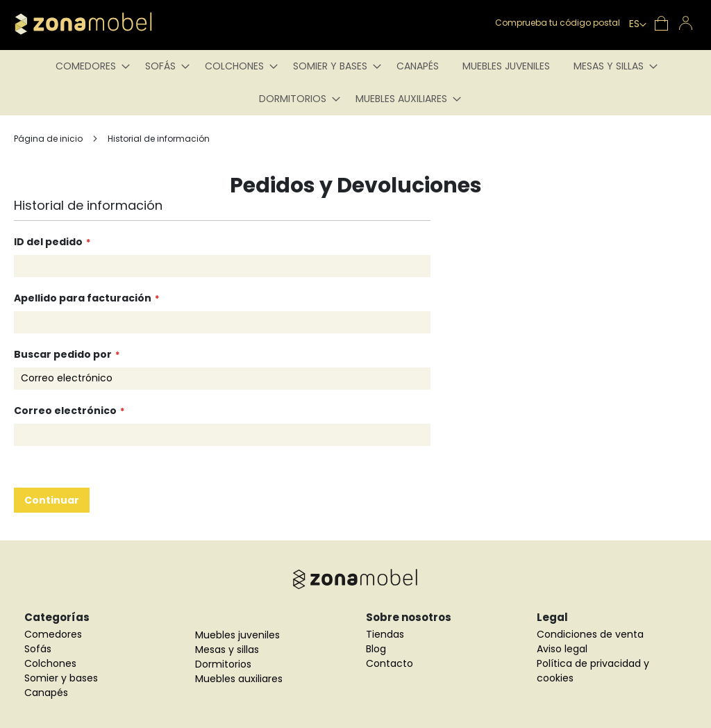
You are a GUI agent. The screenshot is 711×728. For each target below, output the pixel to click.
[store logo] (104, 24)
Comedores (53, 634)
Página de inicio (49, 139)
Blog (376, 649)
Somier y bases (61, 678)
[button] (638, 25)
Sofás (38, 649)
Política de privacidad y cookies (593, 671)
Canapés (46, 693)
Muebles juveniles (237, 635)
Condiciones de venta (590, 634)
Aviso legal (562, 649)
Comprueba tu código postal (558, 23)
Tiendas (385, 634)
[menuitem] (89, 66)
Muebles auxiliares (239, 679)
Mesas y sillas (227, 650)
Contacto (390, 663)
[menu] (355, 83)
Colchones (50, 663)
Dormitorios (223, 664)
